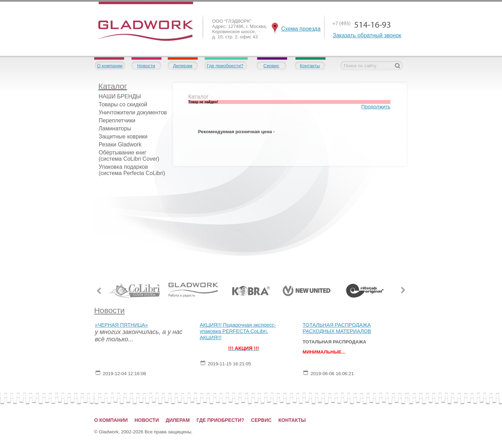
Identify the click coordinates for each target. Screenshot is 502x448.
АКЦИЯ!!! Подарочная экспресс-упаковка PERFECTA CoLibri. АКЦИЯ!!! (238, 331)
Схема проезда (301, 29)
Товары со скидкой (123, 104)
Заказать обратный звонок (367, 35)
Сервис (272, 66)
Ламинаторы (115, 128)
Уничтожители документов (133, 112)
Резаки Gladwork (120, 145)
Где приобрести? (225, 66)
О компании (110, 66)
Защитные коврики (123, 136)
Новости (146, 66)
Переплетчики (117, 120)
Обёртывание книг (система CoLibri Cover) (129, 156)
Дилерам (183, 66)
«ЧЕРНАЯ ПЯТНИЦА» (121, 325)
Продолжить (376, 107)
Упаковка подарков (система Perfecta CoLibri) (132, 170)
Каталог (198, 97)
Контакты (310, 66)
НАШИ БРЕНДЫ (120, 96)
